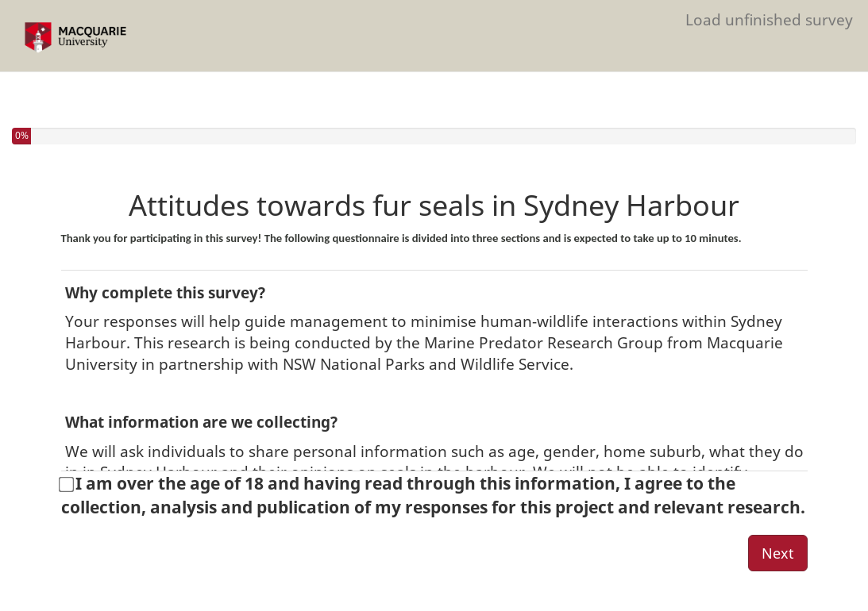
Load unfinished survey (769, 19)
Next (778, 553)
